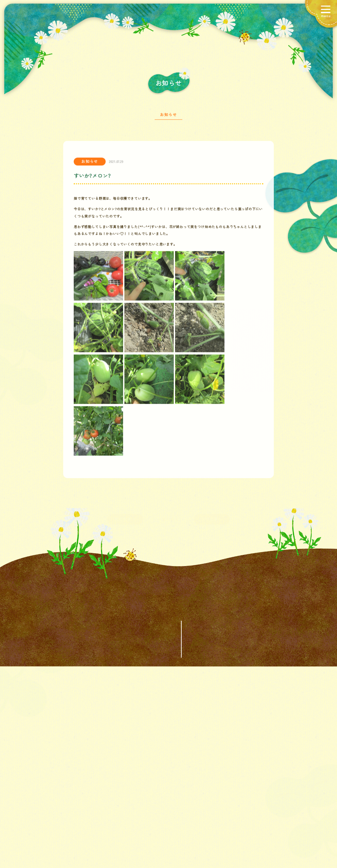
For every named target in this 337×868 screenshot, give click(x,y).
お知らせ (168, 117)
